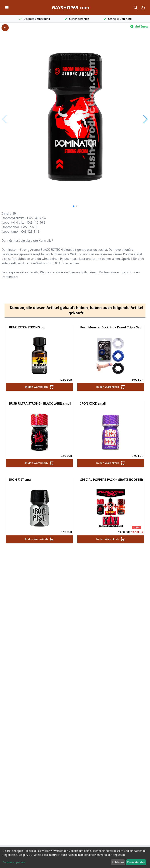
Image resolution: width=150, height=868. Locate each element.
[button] (146, 119)
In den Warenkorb (39, 387)
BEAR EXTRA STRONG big (27, 327)
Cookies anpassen (14, 862)
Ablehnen (118, 862)
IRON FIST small (21, 480)
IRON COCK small (93, 403)
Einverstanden (136, 862)
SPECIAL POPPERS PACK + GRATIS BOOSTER (112, 480)
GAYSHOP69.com (70, 8)
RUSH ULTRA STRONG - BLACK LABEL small (40, 403)
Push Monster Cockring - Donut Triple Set (111, 327)
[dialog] (75, 857)
